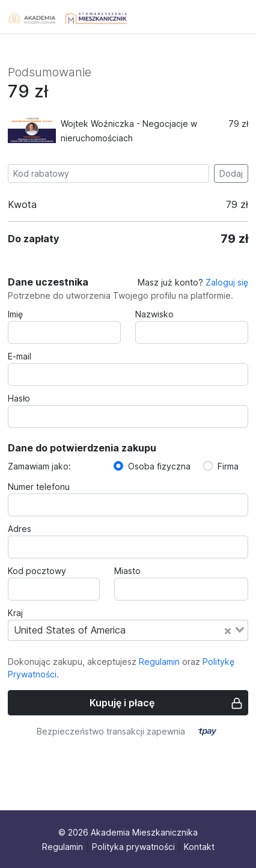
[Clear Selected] (228, 630)
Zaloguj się (227, 282)
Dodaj (231, 173)
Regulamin (159, 662)
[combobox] (128, 630)
